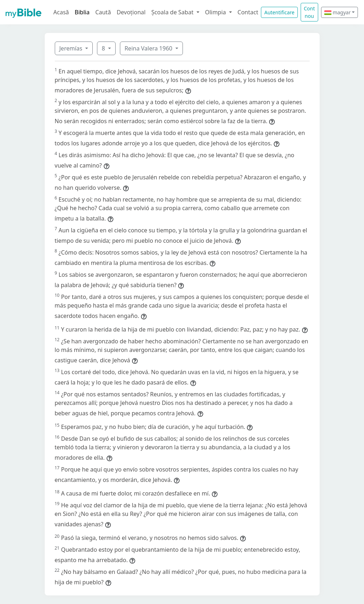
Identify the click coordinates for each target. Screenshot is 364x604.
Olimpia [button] (216, 12)
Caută (103, 12)
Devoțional (131, 12)
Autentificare (279, 12)
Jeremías (72, 48)
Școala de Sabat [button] (173, 12)
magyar (338, 12)
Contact (248, 12)
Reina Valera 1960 (149, 48)
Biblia (82, 12)
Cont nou (309, 12)
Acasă (61, 12)
